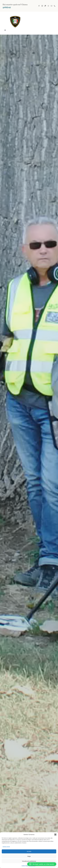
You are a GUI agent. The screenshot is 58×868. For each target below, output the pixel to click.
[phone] (55, 6)
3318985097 (7, 7)
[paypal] (45, 6)
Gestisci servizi (6, 847)
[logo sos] (15, 15)
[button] (55, 835)
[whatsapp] (48, 6)
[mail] (51, 6)
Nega (29, 856)
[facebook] (39, 6)
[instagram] (42, 6)
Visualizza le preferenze (29, 861)
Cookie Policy (25, 866)
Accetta (29, 851)
